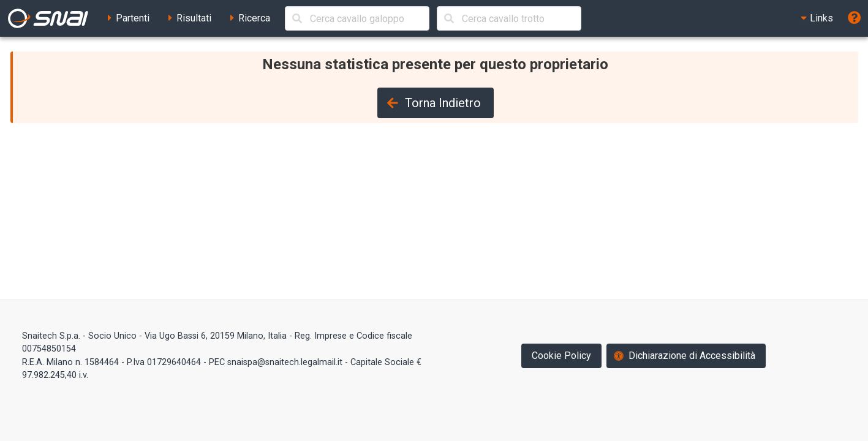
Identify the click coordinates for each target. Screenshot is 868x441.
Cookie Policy (561, 356)
